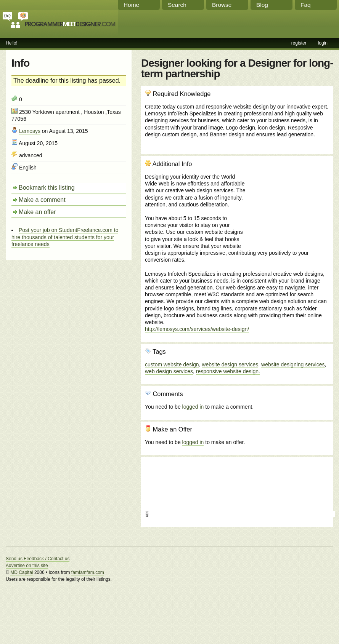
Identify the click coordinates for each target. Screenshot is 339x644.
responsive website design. (228, 371)
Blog (262, 5)
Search (177, 5)
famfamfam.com (88, 572)
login (323, 43)
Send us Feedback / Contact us (38, 559)
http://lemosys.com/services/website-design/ (197, 329)
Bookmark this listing (47, 188)
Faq (306, 5)
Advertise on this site (27, 566)
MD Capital (22, 572)
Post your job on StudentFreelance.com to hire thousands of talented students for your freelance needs (65, 237)
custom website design (172, 364)
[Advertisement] (288, 201)
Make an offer (37, 212)
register (299, 43)
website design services (230, 364)
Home (131, 5)
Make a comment (42, 200)
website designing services (293, 364)
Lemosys (30, 131)
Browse (222, 5)
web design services (169, 371)
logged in (193, 407)
